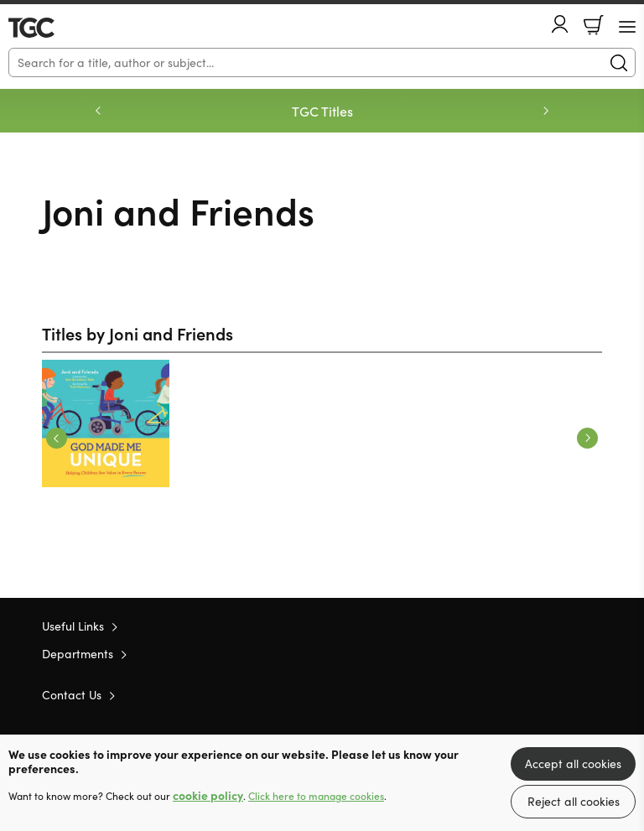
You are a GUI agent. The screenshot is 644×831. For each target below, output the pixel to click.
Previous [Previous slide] (98, 111)
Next (587, 438)
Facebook (564, 694)
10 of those (57, 28)
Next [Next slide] (546, 111)
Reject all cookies (574, 801)
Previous (57, 438)
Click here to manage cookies (316, 796)
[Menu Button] (627, 27)
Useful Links (73, 626)
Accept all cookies (573, 763)
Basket (594, 25)
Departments (78, 654)
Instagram (594, 694)
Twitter (533, 694)
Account (560, 24)
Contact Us (72, 695)
